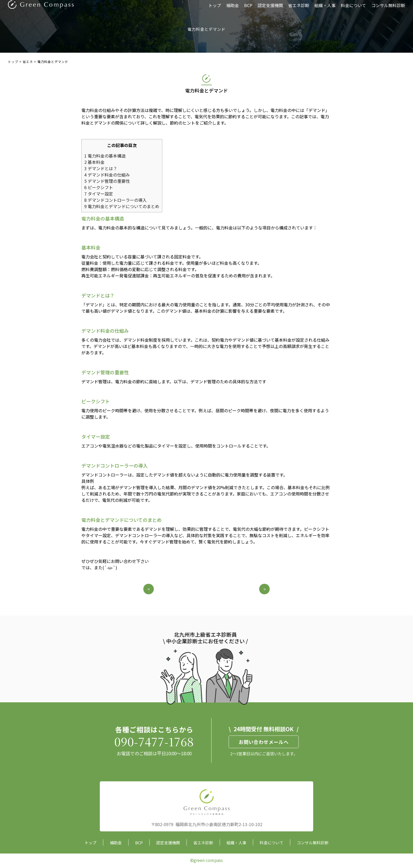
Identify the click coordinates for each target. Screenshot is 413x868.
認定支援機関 (270, 9)
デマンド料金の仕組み (107, 175)
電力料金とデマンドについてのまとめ (122, 206)
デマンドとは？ (101, 168)
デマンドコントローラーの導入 (115, 200)
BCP (248, 9)
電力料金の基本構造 (105, 156)
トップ (215, 9)
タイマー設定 (99, 194)
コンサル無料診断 (388, 9)
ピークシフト (99, 187)
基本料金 (94, 162)
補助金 (233, 9)
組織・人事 (325, 9)
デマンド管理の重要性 (107, 181)
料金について (353, 9)
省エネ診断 (299, 9)
